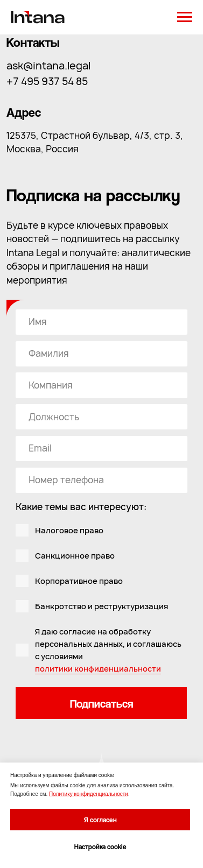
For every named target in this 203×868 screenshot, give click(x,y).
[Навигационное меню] (185, 17)
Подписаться (101, 703)
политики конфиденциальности (98, 669)
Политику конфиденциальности (89, 794)
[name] (101, 322)
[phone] (101, 480)
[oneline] (101, 354)
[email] (101, 449)
